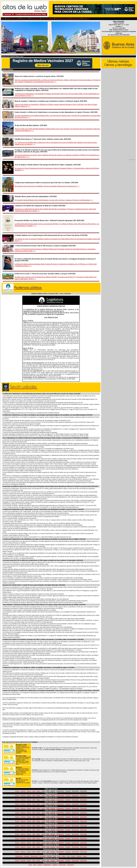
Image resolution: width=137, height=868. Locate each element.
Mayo (38, 791)
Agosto (53, 795)
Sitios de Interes (35, 19)
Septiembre (60, 795)
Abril (34, 791)
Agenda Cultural (76, 19)
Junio (43, 795)
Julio (48, 795)
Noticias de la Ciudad (13, 19)
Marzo (29, 791)
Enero (17, 791)
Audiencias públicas (48, 19)
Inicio (3, 19)
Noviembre (75, 795)
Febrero (23, 791)
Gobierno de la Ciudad (62, 19)
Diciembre (84, 795)
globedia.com (132, 160)
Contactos (86, 19)
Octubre (68, 795)
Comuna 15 (25, 19)
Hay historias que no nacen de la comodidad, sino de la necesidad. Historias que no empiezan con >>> (47, 186)
